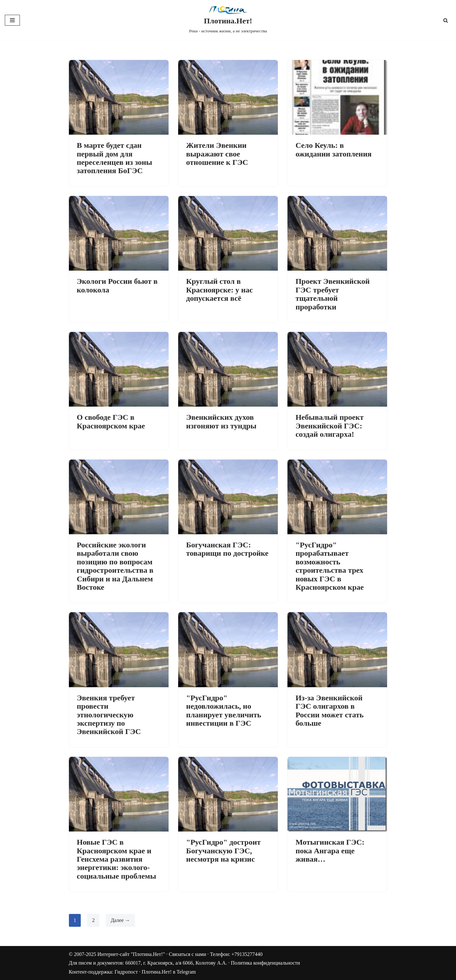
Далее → (120, 920)
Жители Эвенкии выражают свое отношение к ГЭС (217, 154)
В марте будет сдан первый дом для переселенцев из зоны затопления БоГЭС (115, 158)
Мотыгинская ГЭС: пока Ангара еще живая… (330, 851)
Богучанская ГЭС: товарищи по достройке (227, 549)
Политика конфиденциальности (265, 963)
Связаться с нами (188, 954)
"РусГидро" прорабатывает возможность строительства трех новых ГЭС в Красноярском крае (330, 566)
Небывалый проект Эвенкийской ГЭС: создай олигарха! (330, 426)
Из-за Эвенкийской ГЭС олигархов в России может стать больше (330, 710)
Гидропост (126, 972)
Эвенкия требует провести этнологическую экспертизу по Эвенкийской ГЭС (109, 715)
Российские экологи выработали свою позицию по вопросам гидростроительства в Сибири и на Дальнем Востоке (115, 566)
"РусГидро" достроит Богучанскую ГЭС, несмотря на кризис (224, 851)
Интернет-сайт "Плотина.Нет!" (131, 954)
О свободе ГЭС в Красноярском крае (111, 421)
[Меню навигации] (12, 20)
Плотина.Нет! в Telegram (169, 972)
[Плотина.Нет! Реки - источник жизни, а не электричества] (228, 20)
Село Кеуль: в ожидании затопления (333, 149)
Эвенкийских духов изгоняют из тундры (221, 421)
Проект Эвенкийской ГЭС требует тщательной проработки (332, 294)
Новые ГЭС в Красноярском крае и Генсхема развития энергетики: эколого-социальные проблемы (117, 859)
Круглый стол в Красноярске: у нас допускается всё (220, 290)
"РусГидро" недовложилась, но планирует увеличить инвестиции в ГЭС (224, 710)
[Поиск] (446, 20)
